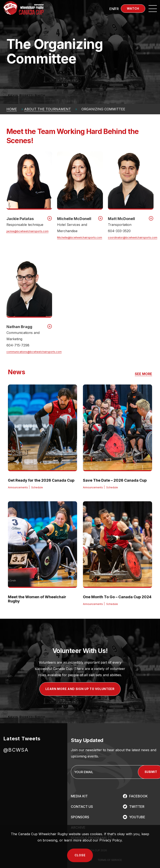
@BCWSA (16, 750)
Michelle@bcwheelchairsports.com (80, 237)
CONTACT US (82, 807)
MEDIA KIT (79, 796)
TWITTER (137, 807)
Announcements (18, 487)
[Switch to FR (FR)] (117, 9)
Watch (133, 8)
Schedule (37, 487)
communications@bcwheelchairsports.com (34, 352)
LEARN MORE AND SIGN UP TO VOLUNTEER (80, 689)
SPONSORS (80, 817)
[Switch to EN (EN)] (112, 9)
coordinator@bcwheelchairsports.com (133, 237)
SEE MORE (143, 374)
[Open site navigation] (153, 9)
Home (12, 109)
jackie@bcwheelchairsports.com (27, 231)
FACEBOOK (138, 796)
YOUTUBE (137, 817)
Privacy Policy (111, 840)
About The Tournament (47, 109)
